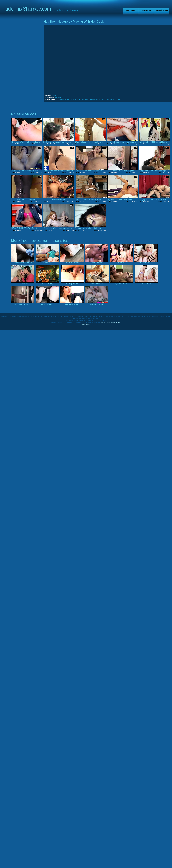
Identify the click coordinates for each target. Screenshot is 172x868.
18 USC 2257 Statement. (108, 322)
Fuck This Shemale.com (27, 9)
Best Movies (130, 10)
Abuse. (118, 322)
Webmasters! (86, 324)
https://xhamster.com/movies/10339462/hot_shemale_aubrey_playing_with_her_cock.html (89, 99)
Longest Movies (162, 10)
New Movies (146, 10)
